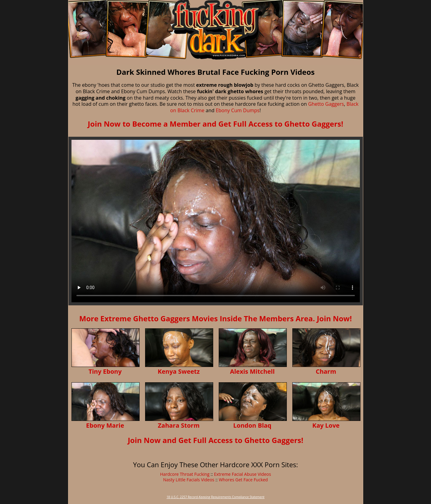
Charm (326, 371)
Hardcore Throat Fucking (185, 474)
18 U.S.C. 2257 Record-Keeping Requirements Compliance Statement (215, 497)
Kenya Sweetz (179, 371)
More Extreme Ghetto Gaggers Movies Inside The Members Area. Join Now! (215, 318)
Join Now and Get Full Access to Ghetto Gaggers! (215, 440)
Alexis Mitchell (252, 371)
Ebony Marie (105, 425)
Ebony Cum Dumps (238, 110)
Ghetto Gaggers (326, 104)
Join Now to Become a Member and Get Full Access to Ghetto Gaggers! (215, 124)
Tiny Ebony (105, 371)
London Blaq (252, 425)
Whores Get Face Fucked (243, 480)
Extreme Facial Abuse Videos (242, 474)
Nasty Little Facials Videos (189, 480)
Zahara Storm (179, 425)
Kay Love (326, 425)
